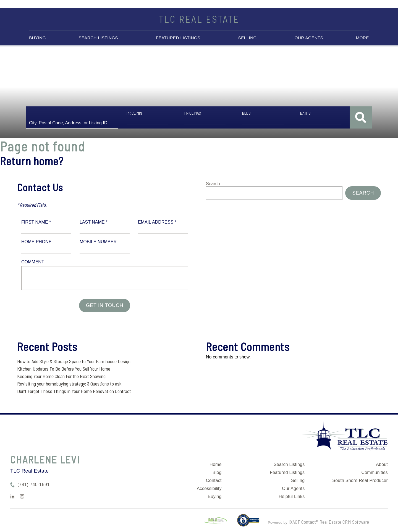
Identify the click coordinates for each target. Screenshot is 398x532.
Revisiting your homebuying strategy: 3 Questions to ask (69, 384)
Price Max (193, 113)
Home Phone (36, 242)
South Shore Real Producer (360, 480)
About (382, 464)
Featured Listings (178, 38)
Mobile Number (98, 242)
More (362, 38)
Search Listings (98, 38)
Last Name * (94, 222)
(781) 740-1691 (34, 485)
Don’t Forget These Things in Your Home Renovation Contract (74, 391)
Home (215, 464)
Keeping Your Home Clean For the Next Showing (61, 376)
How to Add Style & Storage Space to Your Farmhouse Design (74, 361)
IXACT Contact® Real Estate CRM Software (329, 522)
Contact (214, 480)
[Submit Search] (361, 117)
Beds (246, 113)
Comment (33, 262)
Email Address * (157, 222)
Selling (248, 38)
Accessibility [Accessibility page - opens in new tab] (209, 488)
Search (213, 184)
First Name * (36, 222)
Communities (375, 472)
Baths (305, 113)
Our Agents (309, 38)
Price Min (134, 113)
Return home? (32, 161)
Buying (37, 38)
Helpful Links (292, 496)
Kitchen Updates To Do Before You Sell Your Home (64, 369)
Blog (217, 472)
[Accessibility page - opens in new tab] (248, 523)
